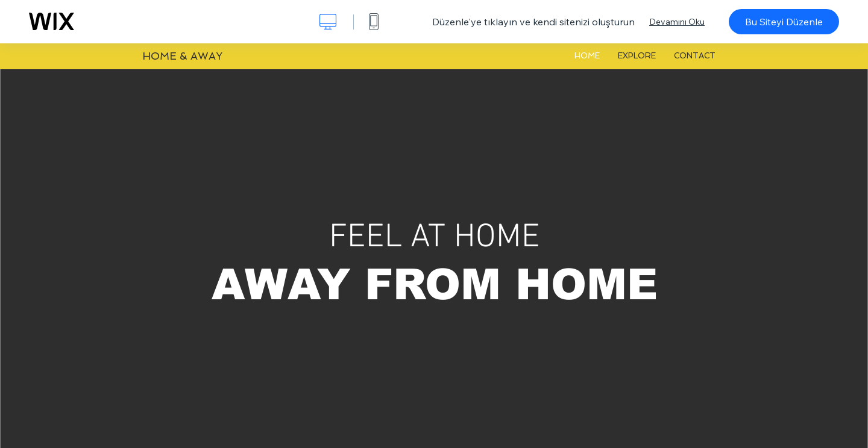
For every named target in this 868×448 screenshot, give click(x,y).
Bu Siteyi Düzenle (784, 22)
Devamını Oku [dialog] (677, 22)
